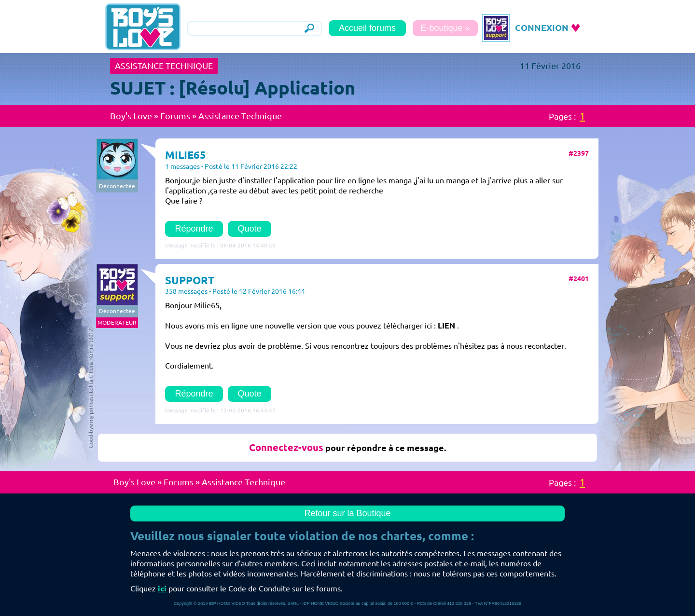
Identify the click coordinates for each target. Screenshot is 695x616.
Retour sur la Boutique (347, 513)
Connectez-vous (286, 447)
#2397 (579, 153)
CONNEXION (542, 27)
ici (162, 589)
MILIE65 (186, 155)
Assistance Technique (240, 116)
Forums (175, 116)
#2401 (579, 279)
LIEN (446, 326)
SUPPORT (190, 280)
